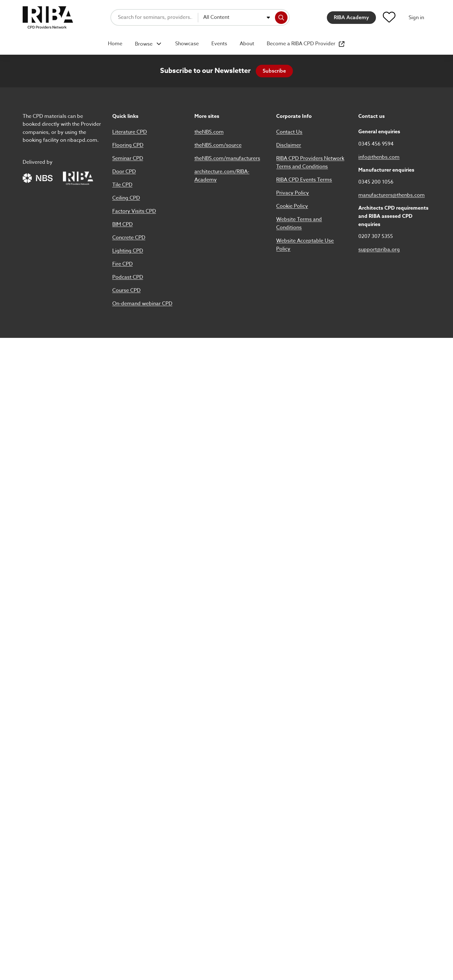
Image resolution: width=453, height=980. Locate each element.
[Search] (281, 18)
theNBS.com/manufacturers (227, 158)
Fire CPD (123, 264)
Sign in (416, 18)
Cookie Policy (292, 206)
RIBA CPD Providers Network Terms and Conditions (310, 162)
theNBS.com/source (218, 145)
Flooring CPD (128, 145)
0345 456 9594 (376, 144)
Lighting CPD (128, 251)
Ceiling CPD (126, 198)
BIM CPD (123, 224)
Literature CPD (130, 132)
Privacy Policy (293, 193)
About (247, 44)
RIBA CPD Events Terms (304, 180)
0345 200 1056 (376, 182)
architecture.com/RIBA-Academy (222, 176)
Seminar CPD (128, 158)
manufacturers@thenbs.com (391, 195)
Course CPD (126, 290)
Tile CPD (122, 185)
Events (219, 44)
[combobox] (237, 18)
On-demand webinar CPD (142, 304)
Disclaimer (289, 145)
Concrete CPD (129, 238)
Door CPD (124, 172)
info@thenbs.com (379, 157)
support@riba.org (379, 250)
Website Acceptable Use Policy (305, 245)
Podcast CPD (128, 277)
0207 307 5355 (376, 236)
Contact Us (289, 132)
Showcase (187, 44)
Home (115, 44)
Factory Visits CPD (134, 211)
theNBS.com (209, 132)
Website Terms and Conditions (299, 223)
